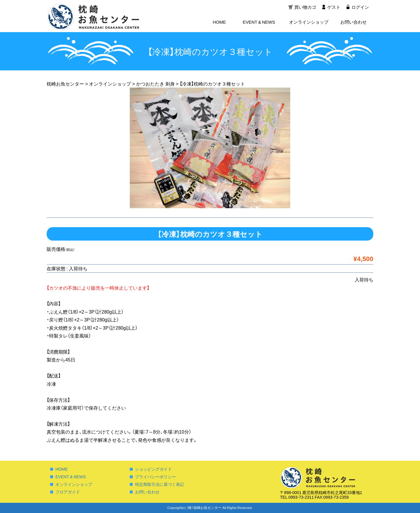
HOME (219, 22)
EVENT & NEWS (259, 22)
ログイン (360, 7)
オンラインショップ (309, 22)
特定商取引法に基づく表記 (160, 484)
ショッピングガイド (153, 469)
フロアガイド (68, 492)
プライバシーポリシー (155, 477)
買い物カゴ (305, 7)
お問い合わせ (353, 22)
